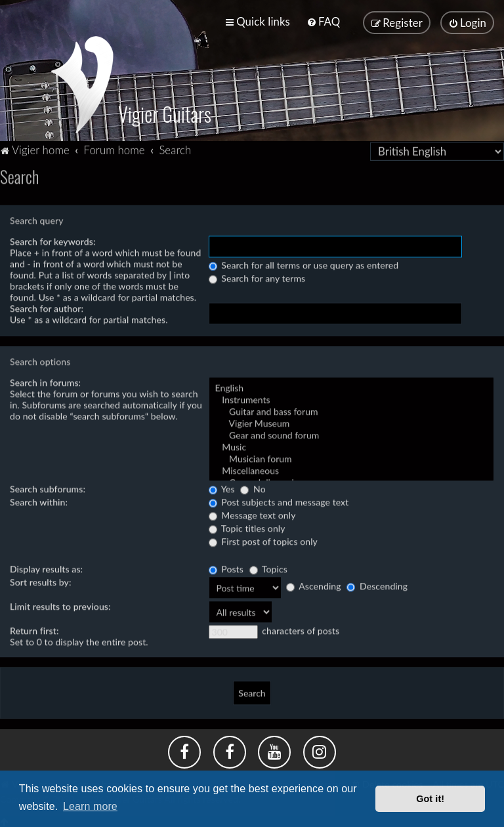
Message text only (252, 512)
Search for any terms (257, 275)
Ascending (314, 583)
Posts (226, 565)
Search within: (39, 498)
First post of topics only (263, 538)
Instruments (351, 396)
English (351, 385)
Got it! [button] (430, 799)
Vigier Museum (351, 420)
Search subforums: (48, 485)
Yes (222, 485)
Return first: (34, 627)
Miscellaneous (351, 467)
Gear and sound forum (351, 432)
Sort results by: (41, 579)
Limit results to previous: (60, 603)
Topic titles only (247, 525)
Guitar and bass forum (351, 408)
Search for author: (47, 305)
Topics (268, 565)
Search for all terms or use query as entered (304, 262)
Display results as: (46, 565)
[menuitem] (323, 21)
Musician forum (351, 456)
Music (351, 444)
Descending (377, 583)
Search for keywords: (53, 238)
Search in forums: (45, 379)
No (253, 485)
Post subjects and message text (279, 498)
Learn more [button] (90, 806)
